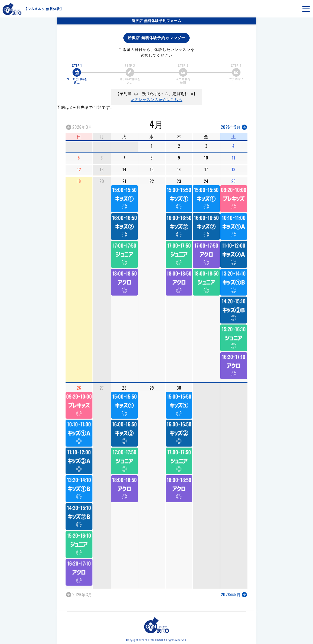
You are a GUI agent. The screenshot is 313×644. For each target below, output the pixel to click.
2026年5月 (231, 127)
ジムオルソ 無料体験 (44, 9)
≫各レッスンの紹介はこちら (156, 100)
